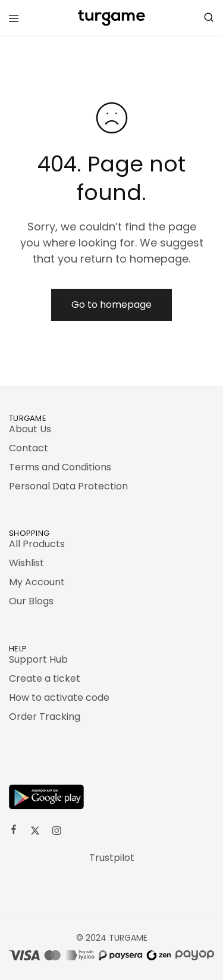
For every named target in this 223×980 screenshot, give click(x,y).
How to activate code (59, 697)
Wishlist (26, 563)
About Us (30, 429)
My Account (37, 582)
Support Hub (38, 659)
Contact (29, 448)
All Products (37, 544)
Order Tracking (45, 717)
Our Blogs (31, 601)
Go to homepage (111, 305)
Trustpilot (112, 858)
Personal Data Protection (68, 486)
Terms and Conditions (60, 467)
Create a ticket (45, 678)
